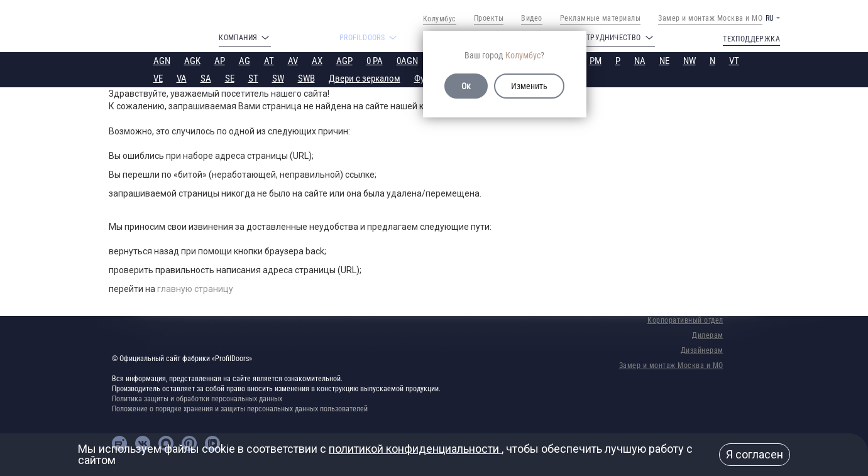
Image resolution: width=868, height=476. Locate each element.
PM (596, 61)
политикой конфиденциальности (415, 449)
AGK (192, 61)
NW (689, 61)
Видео (532, 18)
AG (244, 61)
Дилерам (708, 335)
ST (253, 78)
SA (206, 78)
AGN (162, 61)
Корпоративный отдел (685, 320)
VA (182, 78)
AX (317, 61)
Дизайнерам (702, 350)
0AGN (407, 61)
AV (293, 61)
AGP (344, 61)
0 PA (375, 61)
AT (269, 61)
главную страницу (195, 289)
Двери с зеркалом (365, 78)
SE (230, 78)
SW (278, 78)
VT (734, 61)
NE (664, 61)
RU (770, 18)
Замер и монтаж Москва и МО (710, 18)
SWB (306, 78)
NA (640, 61)
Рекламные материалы (601, 18)
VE (158, 78)
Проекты (489, 18)
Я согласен (755, 454)
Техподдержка (751, 39)
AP (220, 61)
